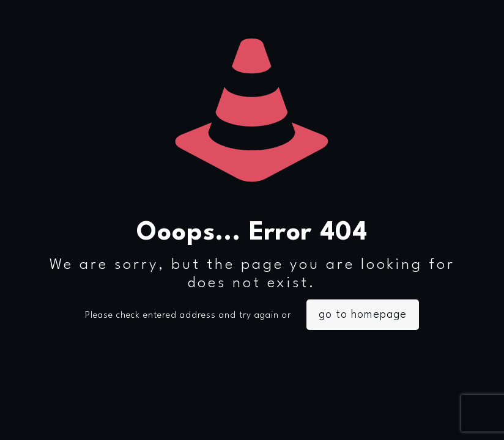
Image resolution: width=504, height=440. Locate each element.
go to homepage (363, 315)
